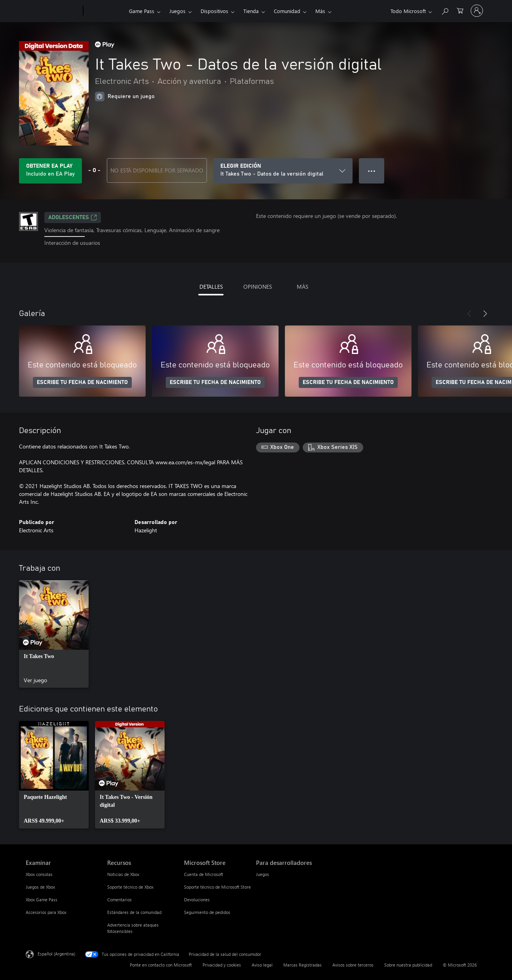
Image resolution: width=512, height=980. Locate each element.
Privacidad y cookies (222, 965)
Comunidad (287, 11)
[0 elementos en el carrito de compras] (460, 10)
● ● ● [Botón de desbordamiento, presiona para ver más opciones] (372, 171)
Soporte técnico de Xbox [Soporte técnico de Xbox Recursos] (130, 887)
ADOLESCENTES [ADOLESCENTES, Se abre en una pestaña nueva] (73, 218)
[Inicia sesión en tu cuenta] (477, 11)
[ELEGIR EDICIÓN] (283, 171)
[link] (54, 634)
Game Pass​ (142, 11)
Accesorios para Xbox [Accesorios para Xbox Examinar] (46, 912)
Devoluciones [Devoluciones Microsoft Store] (197, 900)
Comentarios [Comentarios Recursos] (119, 900)
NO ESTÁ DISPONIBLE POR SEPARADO (157, 170)
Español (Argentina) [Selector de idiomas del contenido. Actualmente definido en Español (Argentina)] (56, 953)
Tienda (251, 11)
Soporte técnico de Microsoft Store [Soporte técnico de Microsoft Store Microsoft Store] (217, 887)
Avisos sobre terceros (353, 965)
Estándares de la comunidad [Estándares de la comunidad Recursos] (134, 912)
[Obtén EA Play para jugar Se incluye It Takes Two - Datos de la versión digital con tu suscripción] (50, 171)
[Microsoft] (53, 11)
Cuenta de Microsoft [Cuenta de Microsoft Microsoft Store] (204, 874)
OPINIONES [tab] (258, 287)
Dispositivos (214, 11)
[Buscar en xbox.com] (445, 10)
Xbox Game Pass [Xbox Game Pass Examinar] (42, 900)
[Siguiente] (485, 314)
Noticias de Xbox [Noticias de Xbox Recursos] (123, 874)
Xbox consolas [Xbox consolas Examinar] (39, 874)
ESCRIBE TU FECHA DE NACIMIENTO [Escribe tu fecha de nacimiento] (82, 382)
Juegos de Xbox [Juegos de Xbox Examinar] (40, 887)
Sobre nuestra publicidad (408, 965)
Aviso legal (262, 965)
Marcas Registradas (302, 965)
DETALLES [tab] (211, 287)
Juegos (177, 11)
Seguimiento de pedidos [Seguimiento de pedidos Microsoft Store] (207, 912)
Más (320, 11)
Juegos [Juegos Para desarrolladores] (263, 874)
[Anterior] (469, 314)
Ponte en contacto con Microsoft (161, 965)
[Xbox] (105, 11)
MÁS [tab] (302, 287)
